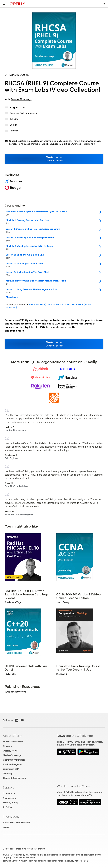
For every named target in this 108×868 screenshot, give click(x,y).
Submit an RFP (11, 769)
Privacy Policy (10, 803)
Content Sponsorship (14, 778)
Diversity (8, 773)
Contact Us (9, 793)
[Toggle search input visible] (104, 4)
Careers (7, 746)
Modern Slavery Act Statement (74, 861)
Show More (12, 297)
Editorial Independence (46, 861)
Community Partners (14, 760)
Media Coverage (12, 755)
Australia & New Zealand (16, 822)
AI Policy (8, 807)
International (12, 817)
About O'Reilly (12, 736)
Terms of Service (11, 861)
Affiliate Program (12, 764)
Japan (6, 827)
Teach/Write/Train (13, 742)
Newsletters (9, 798)
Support (8, 787)
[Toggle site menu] (4, 4)
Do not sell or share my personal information (24, 849)
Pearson (14, 131)
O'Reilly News (10, 751)
